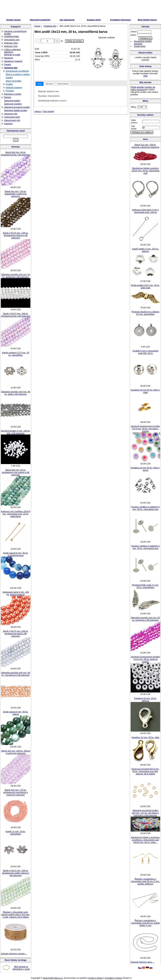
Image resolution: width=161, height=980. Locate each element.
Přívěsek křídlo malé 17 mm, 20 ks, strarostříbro (145, 586)
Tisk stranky (49, 111)
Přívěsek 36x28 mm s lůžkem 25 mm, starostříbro (145, 313)
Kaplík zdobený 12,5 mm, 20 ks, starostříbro (16, 354)
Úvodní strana (13, 20)
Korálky (9, 84)
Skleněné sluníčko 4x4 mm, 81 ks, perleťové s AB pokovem (16, 276)
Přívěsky (10, 91)
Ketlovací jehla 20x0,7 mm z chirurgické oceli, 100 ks (145, 211)
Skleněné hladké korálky (16, 110)
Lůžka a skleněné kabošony (12, 51)
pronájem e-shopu (114, 978)
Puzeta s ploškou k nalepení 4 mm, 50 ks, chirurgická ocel (145, 547)
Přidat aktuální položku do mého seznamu (143, 88)
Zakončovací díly (12, 120)
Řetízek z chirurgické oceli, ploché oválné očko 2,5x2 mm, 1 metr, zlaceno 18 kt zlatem (16, 915)
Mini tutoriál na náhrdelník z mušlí (21, 968)
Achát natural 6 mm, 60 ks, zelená (16, 713)
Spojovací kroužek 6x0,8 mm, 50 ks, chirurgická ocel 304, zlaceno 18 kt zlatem (145, 771)
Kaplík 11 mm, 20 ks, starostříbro (16, 833)
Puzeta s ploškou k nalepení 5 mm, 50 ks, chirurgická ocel (145, 508)
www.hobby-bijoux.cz (53, 978)
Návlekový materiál (13, 61)
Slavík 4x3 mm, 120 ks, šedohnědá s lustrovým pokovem (16, 194)
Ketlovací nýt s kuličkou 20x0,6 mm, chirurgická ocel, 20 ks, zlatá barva (16, 514)
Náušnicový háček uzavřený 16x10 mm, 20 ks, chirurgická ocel (145, 171)
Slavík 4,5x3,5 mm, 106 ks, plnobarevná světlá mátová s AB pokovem (16, 873)
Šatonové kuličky (12, 101)
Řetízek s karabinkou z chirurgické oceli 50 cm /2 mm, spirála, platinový (145, 881)
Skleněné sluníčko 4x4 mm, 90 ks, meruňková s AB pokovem (16, 674)
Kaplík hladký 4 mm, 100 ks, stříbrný (145, 250)
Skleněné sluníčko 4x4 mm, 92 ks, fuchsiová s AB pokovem (145, 619)
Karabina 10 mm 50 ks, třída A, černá (145, 469)
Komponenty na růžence (17, 71)
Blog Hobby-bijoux (147, 20)
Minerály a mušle (12, 55)
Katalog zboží (94, 20)
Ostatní (8, 64)
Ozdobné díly (11, 68)
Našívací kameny (14, 87)
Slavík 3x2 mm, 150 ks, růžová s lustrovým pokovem (16, 752)
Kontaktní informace (121, 20)
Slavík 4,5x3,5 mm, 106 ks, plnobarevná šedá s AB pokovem (16, 634)
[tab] (40, 84)
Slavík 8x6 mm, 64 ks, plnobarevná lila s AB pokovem (16, 154)
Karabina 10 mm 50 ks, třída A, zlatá (145, 391)
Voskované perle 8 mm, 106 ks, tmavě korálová (16, 593)
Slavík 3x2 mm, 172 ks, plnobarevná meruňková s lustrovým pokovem (16, 792)
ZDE (145, 76)
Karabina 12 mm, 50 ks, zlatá (145, 737)
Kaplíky (9, 78)
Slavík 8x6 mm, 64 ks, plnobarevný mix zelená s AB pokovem (16, 472)
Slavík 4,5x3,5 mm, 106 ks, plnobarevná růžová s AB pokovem (16, 235)
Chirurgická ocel (12, 40)
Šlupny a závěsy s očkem (18, 74)
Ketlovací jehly (11, 43)
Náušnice (9, 58)
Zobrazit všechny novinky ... (14, 954)
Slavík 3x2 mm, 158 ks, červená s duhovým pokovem (145, 146)
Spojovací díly (11, 114)
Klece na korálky (14, 81)
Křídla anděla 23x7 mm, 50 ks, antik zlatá (145, 287)
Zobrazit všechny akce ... (142, 962)
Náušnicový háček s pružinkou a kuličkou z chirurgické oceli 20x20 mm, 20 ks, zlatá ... (145, 840)
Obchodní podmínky (40, 20)
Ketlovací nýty (11, 46)
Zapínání (8, 124)
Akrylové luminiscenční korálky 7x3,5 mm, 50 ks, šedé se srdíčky (145, 659)
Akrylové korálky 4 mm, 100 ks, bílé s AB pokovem (16, 432)
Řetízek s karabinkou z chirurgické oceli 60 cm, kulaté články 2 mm (145, 923)
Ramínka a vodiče (13, 94)
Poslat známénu (63, 84)
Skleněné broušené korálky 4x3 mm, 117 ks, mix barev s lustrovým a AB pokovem (145, 813)
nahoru (38, 111)
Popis (40, 84)
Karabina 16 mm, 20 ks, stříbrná (145, 700)
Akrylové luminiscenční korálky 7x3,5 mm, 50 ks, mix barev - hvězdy (145, 429)
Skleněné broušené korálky (17, 107)
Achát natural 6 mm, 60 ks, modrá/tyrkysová (16, 554)
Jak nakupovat (67, 20)
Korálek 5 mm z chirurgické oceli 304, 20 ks (145, 352)
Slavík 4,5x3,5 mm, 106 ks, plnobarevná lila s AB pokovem (16, 315)
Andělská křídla (11, 36)
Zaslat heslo (140, 46)
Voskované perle (12, 117)
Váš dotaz (49, 84)
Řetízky (8, 97)
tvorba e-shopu (96, 978)
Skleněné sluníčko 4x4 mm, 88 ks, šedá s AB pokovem (16, 393)
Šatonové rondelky (13, 104)
